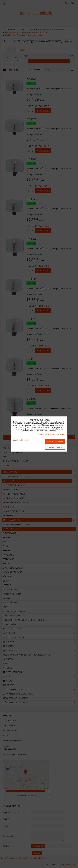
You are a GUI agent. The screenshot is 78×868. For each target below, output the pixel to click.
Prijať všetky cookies (55, 442)
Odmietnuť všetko (55, 447)
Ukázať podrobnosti (21, 440)
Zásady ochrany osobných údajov (52, 434)
